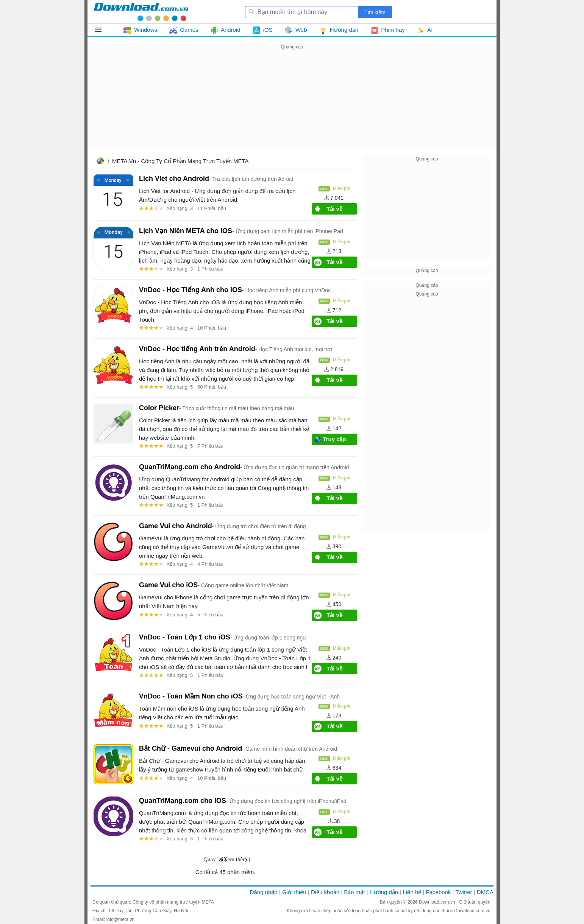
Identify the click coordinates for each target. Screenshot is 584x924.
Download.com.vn (438, 902)
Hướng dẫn (384, 892)
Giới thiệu (294, 892)
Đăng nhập (264, 892)
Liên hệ (412, 892)
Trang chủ (100, 162)
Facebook (439, 892)
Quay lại (213, 859)
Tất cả (102, 30)
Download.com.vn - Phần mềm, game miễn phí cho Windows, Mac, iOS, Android (141, 12)
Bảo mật (354, 892)
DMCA (485, 892)
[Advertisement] (292, 104)
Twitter (464, 892)
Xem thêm (235, 859)
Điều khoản (325, 892)
